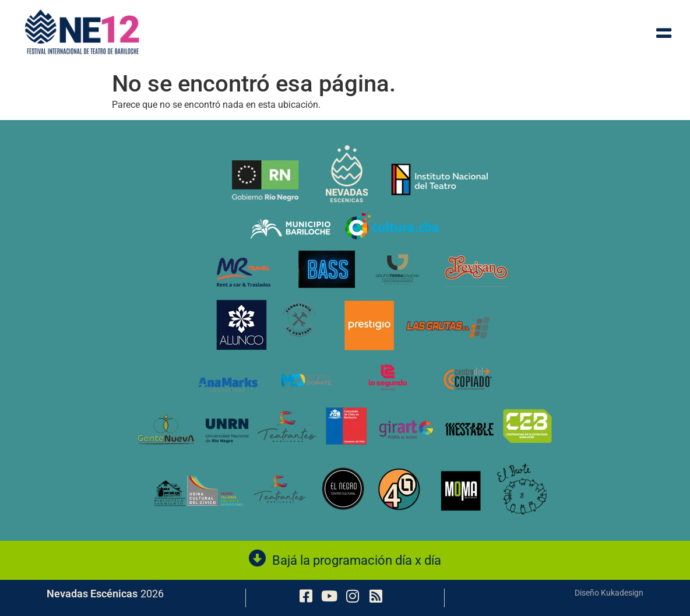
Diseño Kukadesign (609, 593)
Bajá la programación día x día (357, 560)
